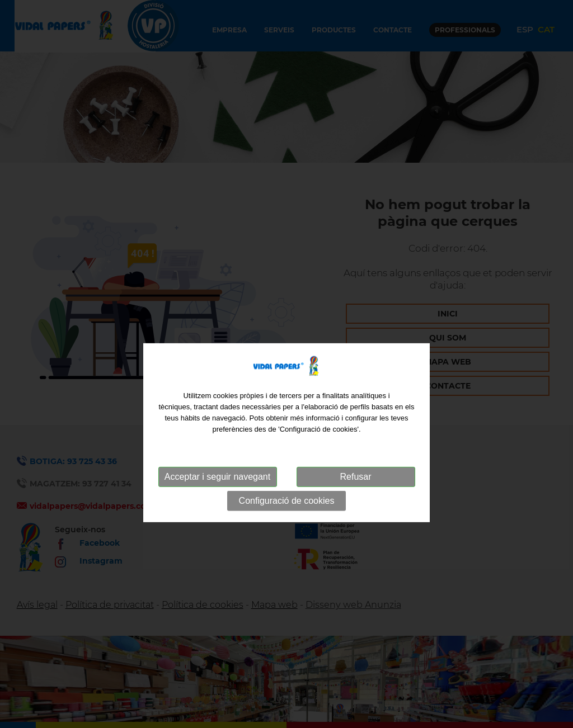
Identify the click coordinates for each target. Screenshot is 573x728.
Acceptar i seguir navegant (217, 495)
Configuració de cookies (287, 519)
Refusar (355, 495)
